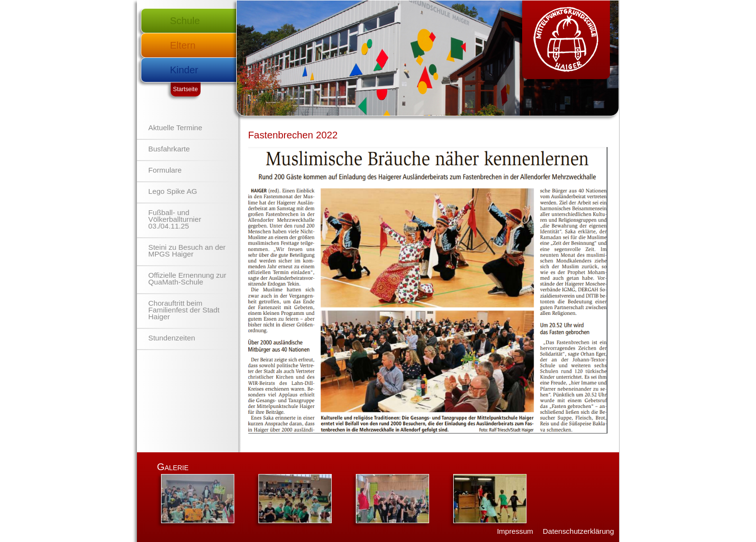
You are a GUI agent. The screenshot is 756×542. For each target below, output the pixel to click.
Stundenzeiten (172, 338)
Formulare (165, 170)
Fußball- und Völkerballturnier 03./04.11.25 (175, 219)
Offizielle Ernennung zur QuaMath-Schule (188, 278)
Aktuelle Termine (175, 128)
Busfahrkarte (169, 149)
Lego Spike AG (173, 191)
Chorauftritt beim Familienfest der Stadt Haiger (184, 310)
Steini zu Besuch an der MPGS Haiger (187, 251)
